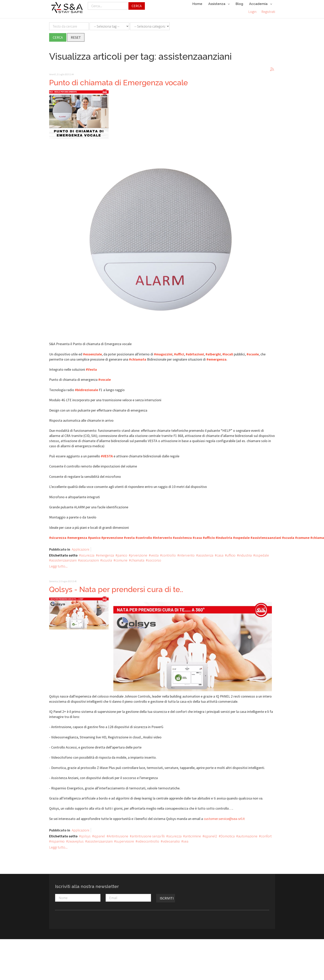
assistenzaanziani (64, 558)
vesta (155, 553)
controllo (169, 553)
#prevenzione (112, 536)
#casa (197, 536)
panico (122, 553)
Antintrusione (118, 834)
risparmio (58, 839)
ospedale (262, 553)
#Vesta (91, 367)
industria (245, 553)
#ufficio (209, 536)
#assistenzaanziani (266, 536)
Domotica (228, 834)
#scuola (288, 536)
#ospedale (241, 536)
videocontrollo (148, 839)
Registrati (268, 12)
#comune (302, 536)
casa (220, 553)
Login (252, 12)
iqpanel (99, 834)
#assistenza (182, 536)
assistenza (206, 553)
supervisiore (125, 839)
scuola (107, 558)
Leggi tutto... (58, 564)
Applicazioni (80, 547)
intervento (187, 553)
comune (121, 558)
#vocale (105, 378)
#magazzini (163, 352)
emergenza (106, 553)
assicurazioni (89, 558)
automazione (248, 834)
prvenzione (139, 553)
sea (186, 839)
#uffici (179, 352)
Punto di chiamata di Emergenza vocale (119, 80)
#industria (224, 536)
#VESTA (107, 454)
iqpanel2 (211, 834)
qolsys (86, 834)
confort (266, 834)
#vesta (129, 536)
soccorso (154, 558)
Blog (239, 4)
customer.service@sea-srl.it (224, 817)
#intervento (162, 536)
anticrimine (193, 834)
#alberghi (213, 352)
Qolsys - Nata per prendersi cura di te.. (116, 587)
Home (197, 4)
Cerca (137, 6)
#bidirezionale (86, 388)
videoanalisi (171, 839)
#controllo (144, 536)
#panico (94, 536)
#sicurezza (58, 536)
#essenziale (92, 352)
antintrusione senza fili (148, 834)
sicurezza (88, 553)
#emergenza (216, 357)
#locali (228, 352)
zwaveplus (76, 839)
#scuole (253, 352)
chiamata (138, 558)
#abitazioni (195, 352)
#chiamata (138, 357)
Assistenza (219, 4)
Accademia (260, 4)
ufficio (231, 553)
